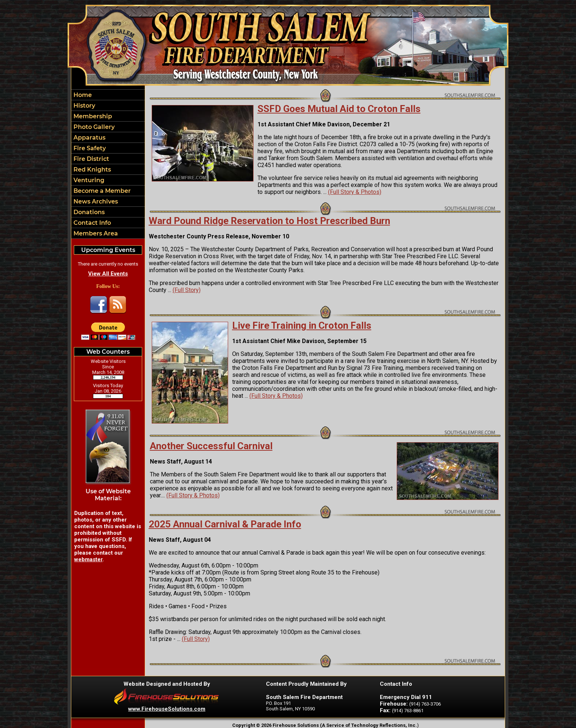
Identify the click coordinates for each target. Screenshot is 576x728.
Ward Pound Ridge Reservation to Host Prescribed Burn (269, 221)
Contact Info (91, 223)
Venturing (88, 180)
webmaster (88, 559)
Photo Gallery (93, 127)
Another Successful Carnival (211, 446)
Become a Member (101, 191)
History (84, 106)
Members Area (95, 233)
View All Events (108, 274)
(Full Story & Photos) (355, 192)
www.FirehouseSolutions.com (167, 709)
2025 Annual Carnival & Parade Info (225, 524)
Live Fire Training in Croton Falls (302, 325)
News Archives (95, 201)
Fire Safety (89, 148)
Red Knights (91, 170)
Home (82, 95)
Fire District (91, 159)
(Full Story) (187, 290)
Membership (92, 116)
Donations (88, 212)
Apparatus (89, 138)
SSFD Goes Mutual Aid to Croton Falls (339, 109)
